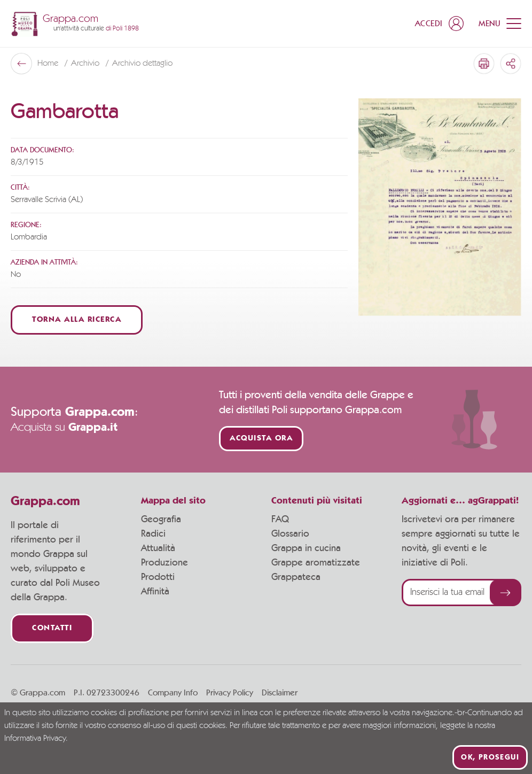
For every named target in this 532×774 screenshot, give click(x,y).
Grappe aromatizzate (316, 563)
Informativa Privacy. (36, 739)
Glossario (290, 534)
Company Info (173, 693)
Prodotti (158, 577)
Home (49, 64)
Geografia (161, 520)
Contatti (52, 628)
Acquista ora (261, 439)
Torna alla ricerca (77, 320)
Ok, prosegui (490, 757)
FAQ (280, 520)
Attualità (158, 548)
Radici (153, 534)
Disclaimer (280, 693)
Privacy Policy (230, 693)
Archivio (86, 64)
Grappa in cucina (306, 548)
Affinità (155, 592)
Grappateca (296, 577)
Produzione (165, 563)
